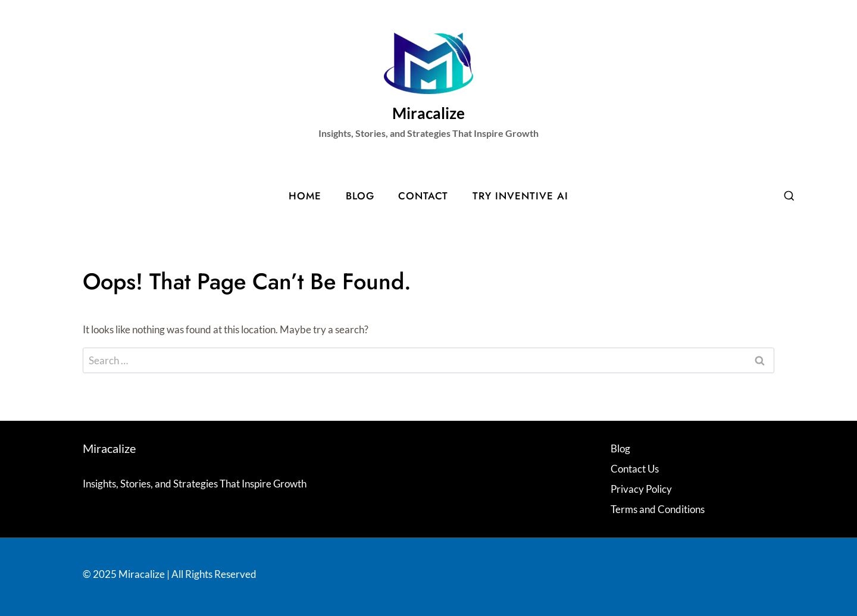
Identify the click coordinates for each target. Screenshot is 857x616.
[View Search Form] (789, 196)
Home (305, 196)
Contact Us (635, 469)
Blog (360, 196)
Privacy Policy (641, 489)
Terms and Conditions (658, 509)
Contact (423, 196)
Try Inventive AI (520, 196)
